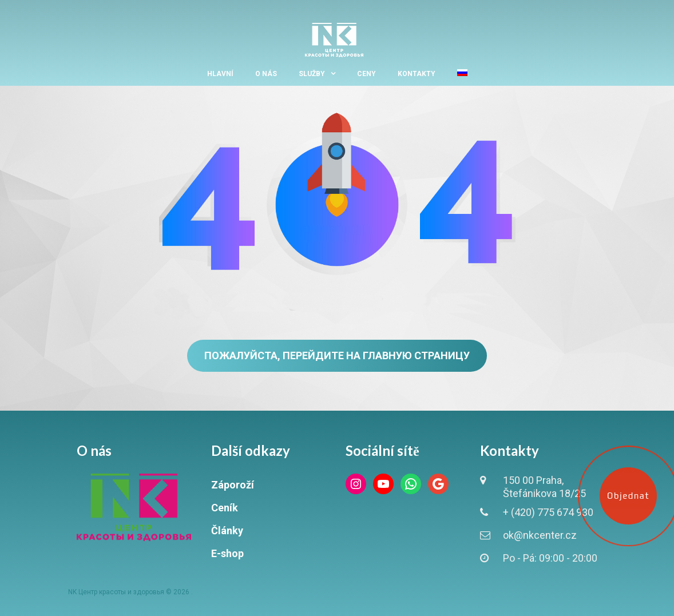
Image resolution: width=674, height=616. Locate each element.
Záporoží (233, 485)
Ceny (366, 74)
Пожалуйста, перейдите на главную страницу (337, 355)
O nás (266, 74)
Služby (312, 74)
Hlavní (220, 74)
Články (227, 530)
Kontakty (417, 74)
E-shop (227, 553)
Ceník (225, 508)
